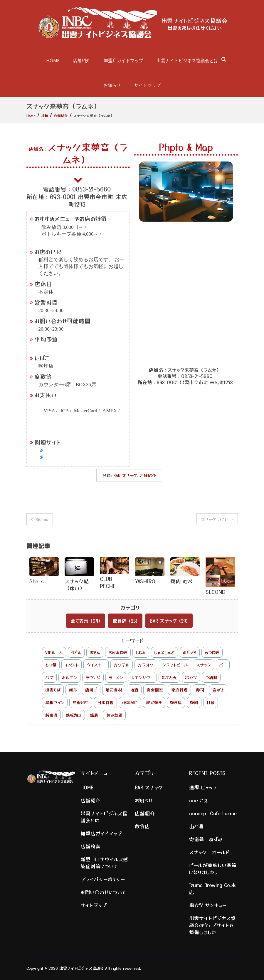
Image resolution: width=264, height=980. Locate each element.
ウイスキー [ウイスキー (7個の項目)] (96, 665)
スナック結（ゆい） (77, 584)
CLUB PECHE (108, 582)
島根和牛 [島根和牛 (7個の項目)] (81, 702)
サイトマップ (147, 85)
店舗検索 (90, 846)
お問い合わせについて (103, 892)
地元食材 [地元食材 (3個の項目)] (114, 690)
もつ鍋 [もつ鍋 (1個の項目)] (51, 665)
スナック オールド (209, 852)
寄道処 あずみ (206, 839)
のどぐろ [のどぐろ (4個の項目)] (190, 652)
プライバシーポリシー (103, 879)
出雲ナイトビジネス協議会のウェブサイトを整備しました (212, 925)
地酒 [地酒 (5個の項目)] (134, 690)
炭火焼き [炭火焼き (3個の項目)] (154, 702)
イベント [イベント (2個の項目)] (72, 665)
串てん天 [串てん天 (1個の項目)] (169, 677)
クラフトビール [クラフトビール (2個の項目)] (175, 665)
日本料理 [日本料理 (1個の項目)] (105, 702)
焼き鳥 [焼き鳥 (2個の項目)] (176, 702)
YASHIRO (145, 581)
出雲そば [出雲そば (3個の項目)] (53, 690)
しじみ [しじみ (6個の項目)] (141, 652)
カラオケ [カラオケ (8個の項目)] (146, 665)
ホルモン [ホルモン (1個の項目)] (69, 677)
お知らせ (112, 85)
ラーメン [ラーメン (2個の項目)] (116, 677)
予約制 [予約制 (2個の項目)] (211, 677)
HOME (53, 60)
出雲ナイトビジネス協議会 (194, 20)
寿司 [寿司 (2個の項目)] (200, 690)
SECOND (216, 591)
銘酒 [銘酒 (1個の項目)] (94, 715)
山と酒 (196, 826)
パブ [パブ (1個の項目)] (49, 677)
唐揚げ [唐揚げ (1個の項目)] (91, 690)
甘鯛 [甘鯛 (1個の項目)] (211, 702)
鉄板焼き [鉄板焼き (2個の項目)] (74, 715)
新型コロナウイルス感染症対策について (104, 863)
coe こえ (198, 800)
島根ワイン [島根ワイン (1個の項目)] (55, 702)
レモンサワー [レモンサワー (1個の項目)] (142, 677)
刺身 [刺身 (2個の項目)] (73, 690)
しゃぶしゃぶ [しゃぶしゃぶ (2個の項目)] (164, 652)
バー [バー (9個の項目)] (223, 665)
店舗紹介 (82, 60)
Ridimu (42, 519)
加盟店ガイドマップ (123, 60)
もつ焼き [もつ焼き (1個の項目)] (212, 652)
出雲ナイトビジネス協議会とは (187, 60)
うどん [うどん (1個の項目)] (76, 652)
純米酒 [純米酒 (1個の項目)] (51, 715)
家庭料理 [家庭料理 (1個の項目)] (179, 690)
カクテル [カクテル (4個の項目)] (122, 665)
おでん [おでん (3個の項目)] (95, 652)
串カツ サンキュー (208, 905)
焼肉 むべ (181, 581)
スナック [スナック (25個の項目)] (204, 665)
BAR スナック (125, 475)
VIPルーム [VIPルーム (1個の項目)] (54, 652)
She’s (37, 581)
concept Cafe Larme (213, 813)
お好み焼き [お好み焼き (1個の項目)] (118, 652)
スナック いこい (215, 519)
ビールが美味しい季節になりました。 (213, 869)
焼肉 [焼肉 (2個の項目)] (194, 702)
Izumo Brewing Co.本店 (213, 889)
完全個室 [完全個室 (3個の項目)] (155, 690)
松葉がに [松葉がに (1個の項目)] (130, 702)
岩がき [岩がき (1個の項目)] (218, 690)
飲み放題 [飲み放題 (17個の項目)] (114, 715)
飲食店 (120, 621)
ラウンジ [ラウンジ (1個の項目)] (93, 677)
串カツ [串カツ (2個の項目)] (191, 677)
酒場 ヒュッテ (203, 787)
